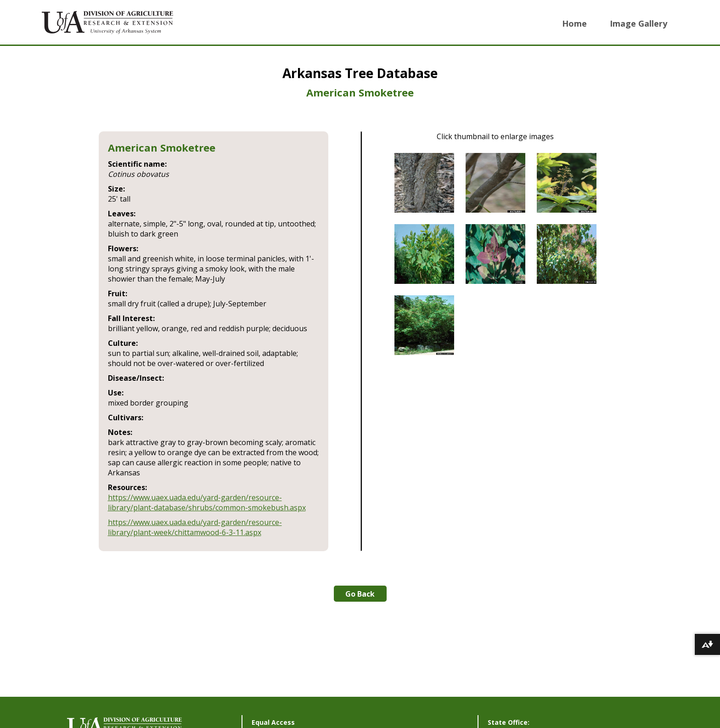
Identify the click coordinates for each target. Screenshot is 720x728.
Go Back (360, 594)
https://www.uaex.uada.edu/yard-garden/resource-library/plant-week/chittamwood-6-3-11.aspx (195, 527)
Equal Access (273, 722)
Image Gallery (638, 23)
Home (574, 23)
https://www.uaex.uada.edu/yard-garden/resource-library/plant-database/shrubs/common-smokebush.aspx (207, 502)
